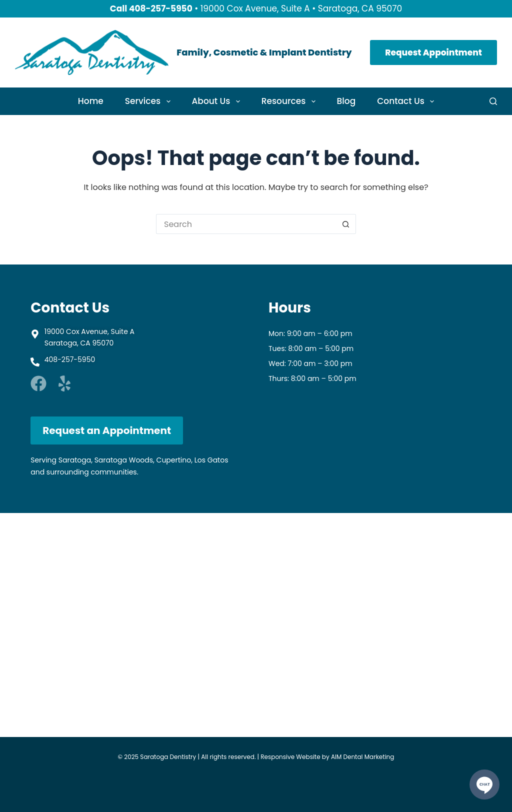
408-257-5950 (161, 8)
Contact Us (407, 101)
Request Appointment (433, 52)
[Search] (493, 101)
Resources (290, 101)
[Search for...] (246, 224)
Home (91, 101)
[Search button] (346, 224)
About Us (218, 101)
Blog (346, 101)
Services (150, 101)
